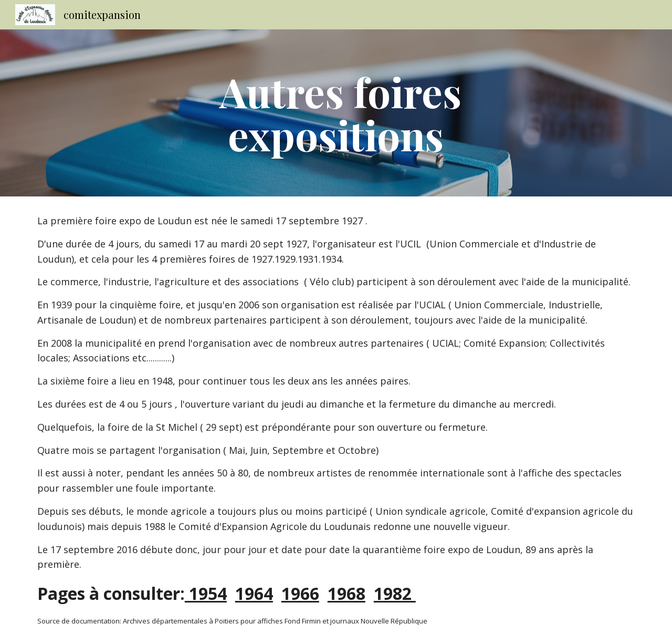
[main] (336, 113)
